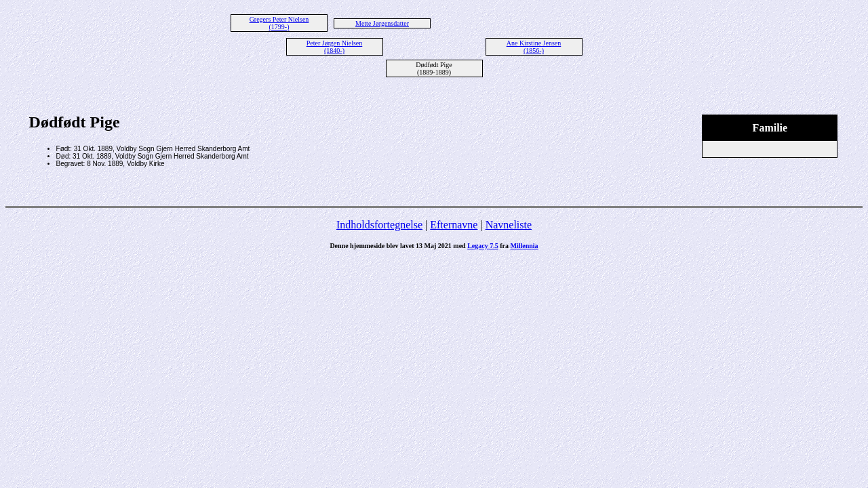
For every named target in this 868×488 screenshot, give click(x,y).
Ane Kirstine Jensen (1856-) (534, 47)
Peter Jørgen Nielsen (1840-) (335, 47)
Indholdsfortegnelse (379, 225)
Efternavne (454, 225)
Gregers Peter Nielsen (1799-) (279, 23)
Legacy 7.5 (483, 246)
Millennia (524, 246)
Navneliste (509, 225)
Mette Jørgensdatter (382, 23)
